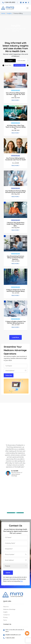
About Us (6, 607)
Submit (8, 573)
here (21, 581)
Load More (15, 337)
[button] (27, 8)
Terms (5, 620)
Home (3, 13)
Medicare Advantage (9, 609)
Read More (15, 100)
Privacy (5, 617)
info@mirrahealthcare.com (13, 635)
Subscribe (9, 375)
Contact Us (6, 615)
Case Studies (21, 61)
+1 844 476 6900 (9, 2)
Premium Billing (18, 13)
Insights (9, 13)
